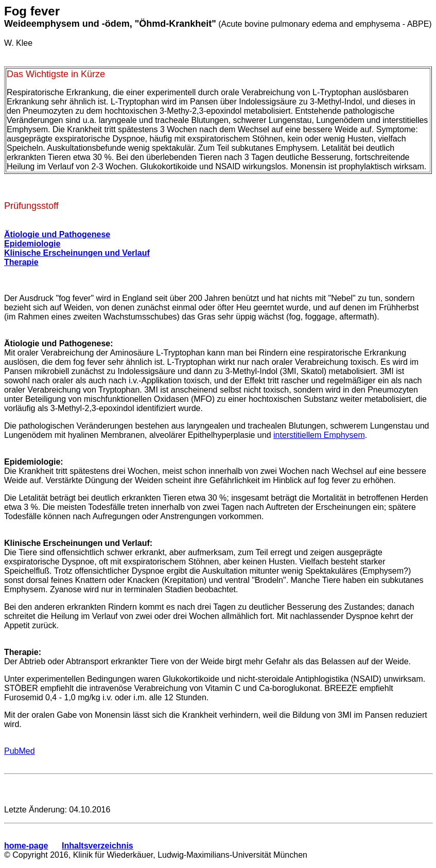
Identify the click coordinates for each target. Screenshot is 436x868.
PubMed (20, 751)
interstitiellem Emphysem (319, 435)
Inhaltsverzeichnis (98, 846)
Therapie (21, 262)
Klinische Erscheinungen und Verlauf (77, 253)
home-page (26, 846)
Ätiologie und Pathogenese (57, 234)
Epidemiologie (32, 244)
